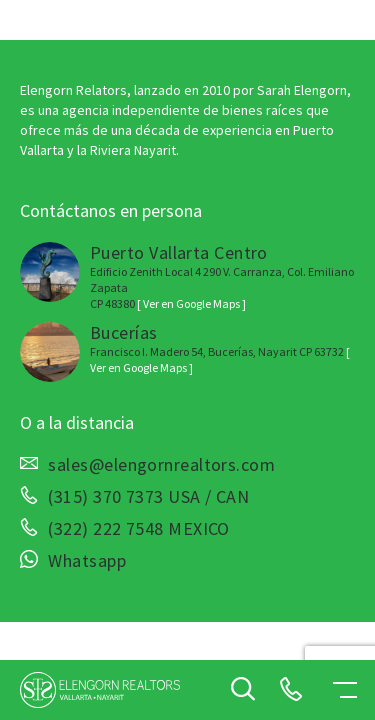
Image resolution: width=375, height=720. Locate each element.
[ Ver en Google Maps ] (191, 303)
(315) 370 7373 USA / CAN (148, 497)
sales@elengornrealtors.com (161, 465)
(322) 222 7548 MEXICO (138, 529)
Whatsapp (87, 561)
